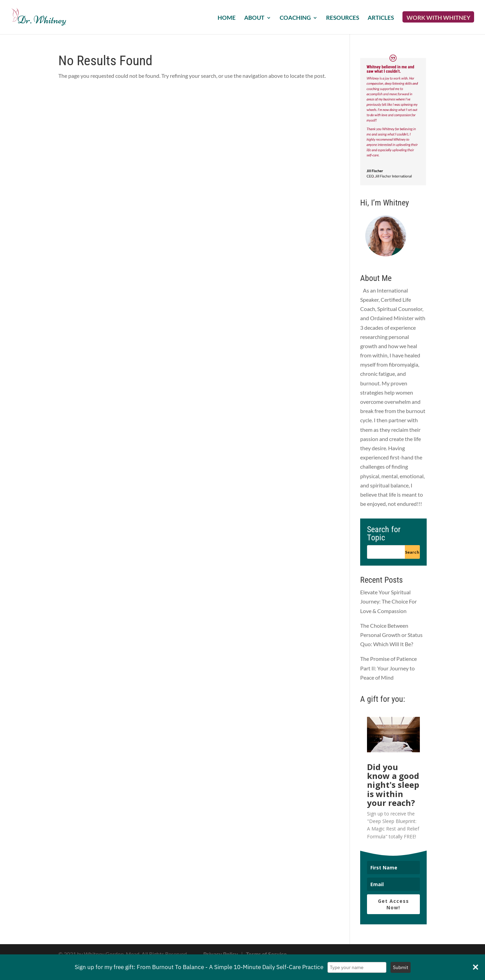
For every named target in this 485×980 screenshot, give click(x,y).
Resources (343, 18)
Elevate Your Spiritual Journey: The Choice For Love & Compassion (388, 601)
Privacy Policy (221, 954)
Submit (401, 967)
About (254, 18)
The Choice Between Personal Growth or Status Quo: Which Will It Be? (391, 635)
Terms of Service (266, 954)
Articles (381, 18)
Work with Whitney (438, 18)
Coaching (295, 18)
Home (227, 18)
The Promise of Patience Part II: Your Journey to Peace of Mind (388, 668)
